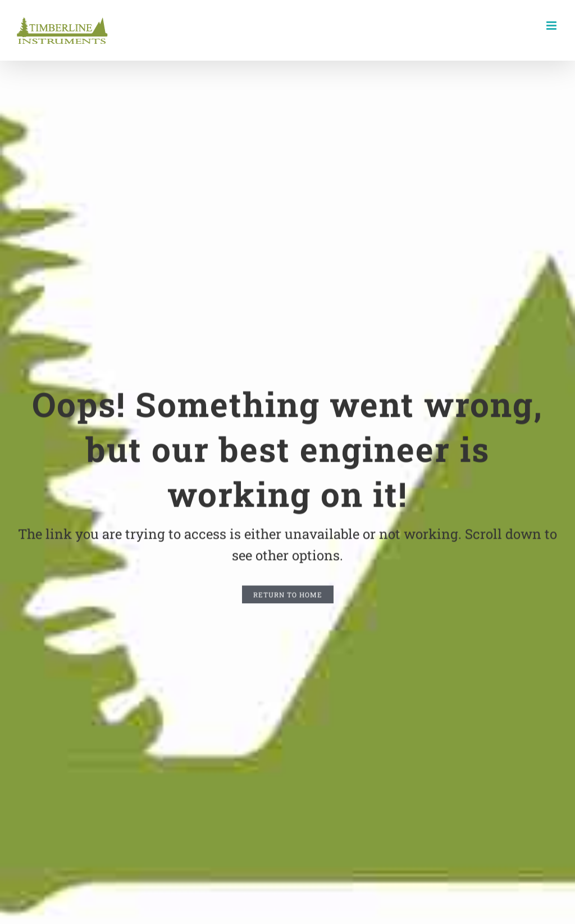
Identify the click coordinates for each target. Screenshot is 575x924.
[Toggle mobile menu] (552, 26)
